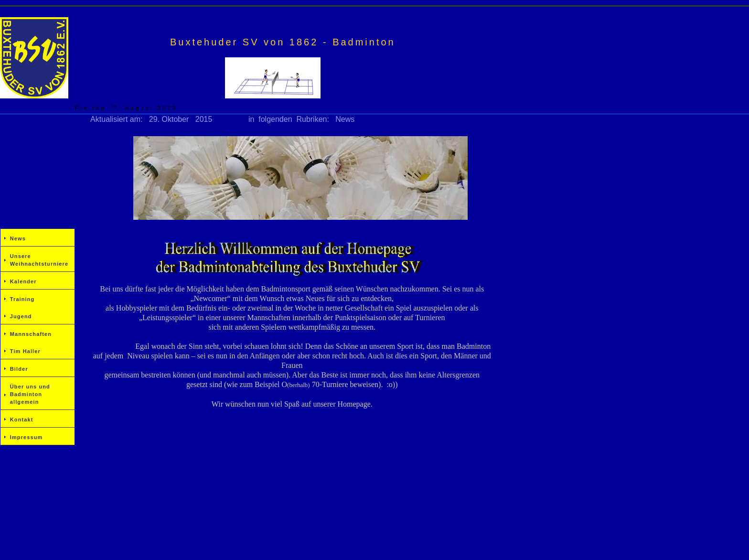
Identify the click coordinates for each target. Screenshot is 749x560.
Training (22, 299)
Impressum (27, 437)
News (18, 238)
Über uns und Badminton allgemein (30, 394)
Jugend (21, 316)
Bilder (19, 369)
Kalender (23, 281)
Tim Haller (25, 351)
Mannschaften (31, 334)
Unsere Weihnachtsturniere (39, 260)
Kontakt (22, 420)
